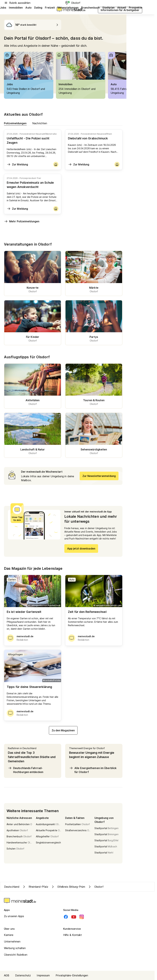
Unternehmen (12, 941)
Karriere (9, 935)
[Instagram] (82, 917)
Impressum (43, 975)
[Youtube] (74, 917)
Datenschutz (23, 975)
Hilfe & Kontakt (73, 935)
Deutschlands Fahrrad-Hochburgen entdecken (26, 770)
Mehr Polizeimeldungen (22, 221)
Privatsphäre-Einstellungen (72, 975)
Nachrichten (40, 123)
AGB (7, 975)
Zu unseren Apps (14, 916)
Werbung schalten (15, 948)
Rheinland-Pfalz (35, 887)
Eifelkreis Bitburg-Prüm (68, 887)
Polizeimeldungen (15, 123)
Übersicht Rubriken (16, 955)
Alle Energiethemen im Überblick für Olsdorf (93, 770)
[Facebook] (66, 917)
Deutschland (12, 887)
